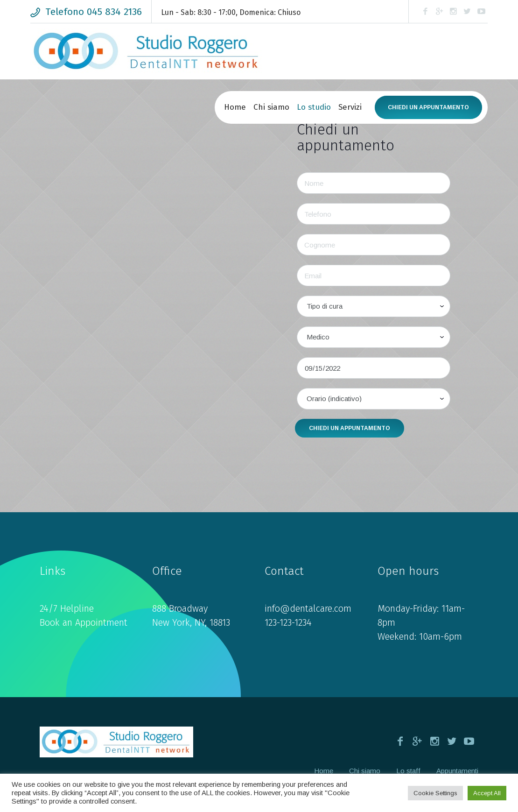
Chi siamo (365, 771)
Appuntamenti (457, 771)
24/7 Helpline (67, 608)
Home (324, 771)
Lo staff (408, 771)
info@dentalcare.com (308, 608)
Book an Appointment (84, 622)
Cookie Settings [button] (435, 793)
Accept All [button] (487, 793)
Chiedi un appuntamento (428, 107)
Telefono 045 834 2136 (94, 12)
